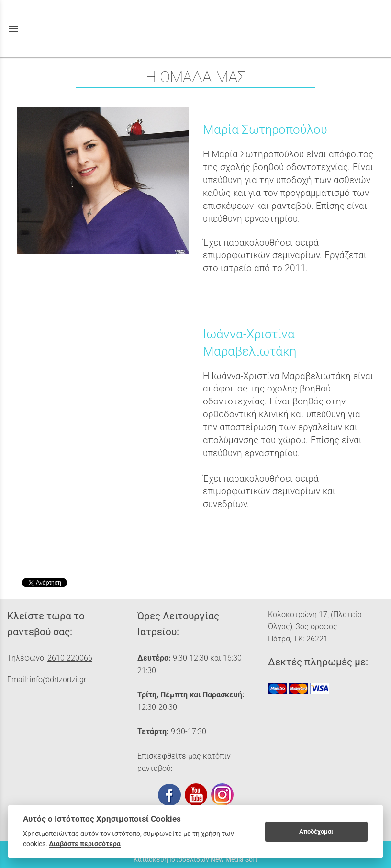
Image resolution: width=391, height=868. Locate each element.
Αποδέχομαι (316, 831)
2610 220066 (70, 658)
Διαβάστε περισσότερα (85, 844)
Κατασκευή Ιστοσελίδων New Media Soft (195, 859)
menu (13, 29)
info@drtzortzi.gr (58, 679)
